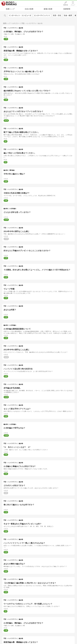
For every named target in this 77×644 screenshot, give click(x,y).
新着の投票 (48, 9)
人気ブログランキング (9, 3)
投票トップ (10, 9)
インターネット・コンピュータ (20, 15)
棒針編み (12, 170)
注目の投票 (29, 9)
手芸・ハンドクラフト (10, 28)
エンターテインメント (42, 15)
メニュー (73, 5)
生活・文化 (57, 15)
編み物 (21, 28)
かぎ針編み (13, 209)
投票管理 (67, 9)
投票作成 (66, 5)
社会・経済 (68, 15)
